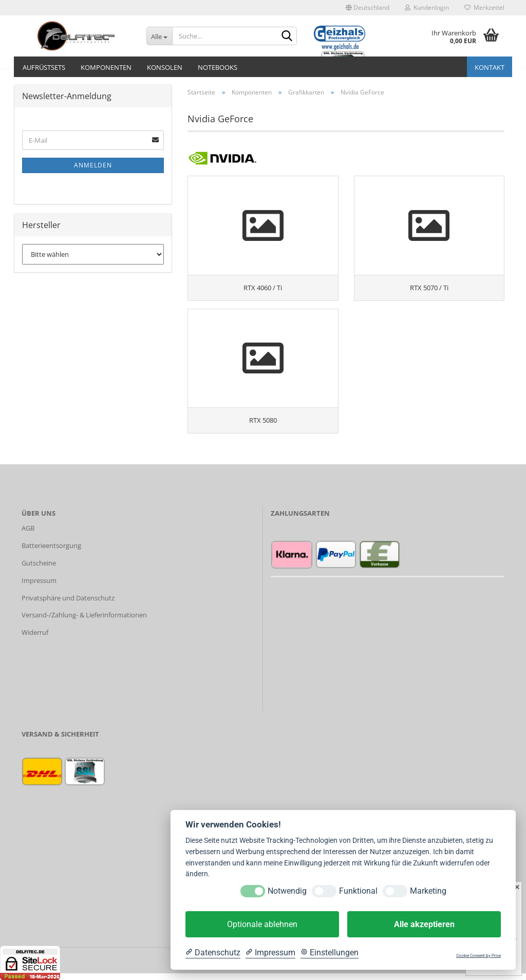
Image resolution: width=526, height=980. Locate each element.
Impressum (39, 587)
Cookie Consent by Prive (478, 956)
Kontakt (490, 67)
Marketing (428, 891)
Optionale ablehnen (262, 924)
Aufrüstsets (44, 67)
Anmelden (93, 165)
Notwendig (287, 891)
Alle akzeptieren (424, 924)
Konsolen (165, 67)
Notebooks (218, 67)
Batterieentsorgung (51, 553)
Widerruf (35, 639)
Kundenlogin (427, 7)
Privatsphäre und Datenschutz (68, 605)
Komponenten (106, 67)
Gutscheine (39, 570)
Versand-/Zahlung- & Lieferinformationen (84, 622)
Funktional (358, 891)
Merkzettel (484, 7)
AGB (28, 535)
